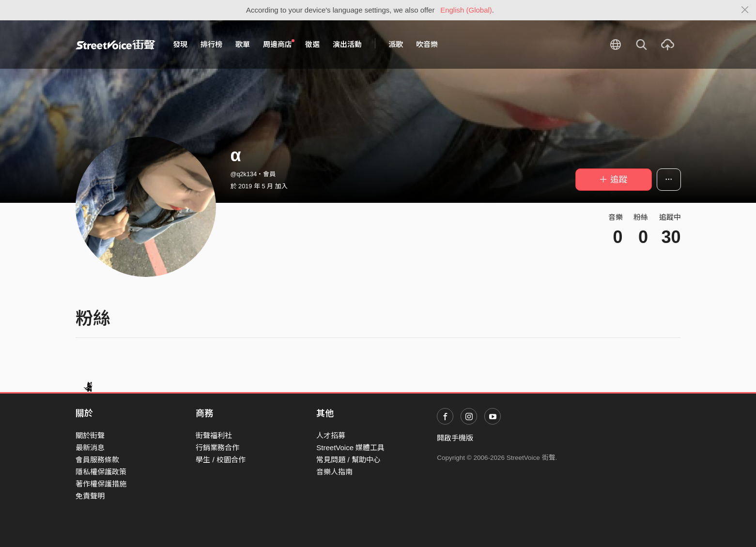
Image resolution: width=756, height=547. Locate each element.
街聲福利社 (214, 435)
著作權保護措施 (101, 484)
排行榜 (211, 44)
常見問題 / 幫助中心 (348, 460)
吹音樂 (427, 44)
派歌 (396, 44)
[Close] (745, 10)
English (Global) (466, 10)
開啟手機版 (455, 438)
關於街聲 (90, 435)
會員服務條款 (97, 460)
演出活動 (347, 44)
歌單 (243, 44)
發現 (180, 44)
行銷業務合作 (217, 448)
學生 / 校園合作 (221, 460)
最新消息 (90, 448)
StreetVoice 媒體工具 (350, 448)
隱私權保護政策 (101, 472)
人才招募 (331, 435)
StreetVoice (116, 45)
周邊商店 (279, 44)
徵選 (312, 44)
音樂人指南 (334, 472)
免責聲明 (90, 496)
